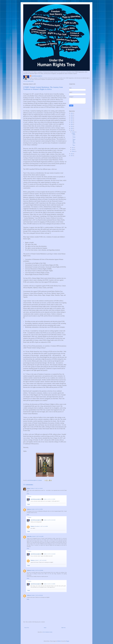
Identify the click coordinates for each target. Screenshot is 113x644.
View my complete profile (28, 81)
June (73, 148)
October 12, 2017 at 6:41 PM (38, 536)
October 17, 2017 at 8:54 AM (41, 560)
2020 (72, 125)
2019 (72, 126)
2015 (72, 156)
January (74, 151)
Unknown (29, 509)
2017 (72, 130)
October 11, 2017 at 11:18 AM (37, 488)
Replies (30, 497)
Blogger (68, 641)
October (74, 132)
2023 (72, 119)
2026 (72, 113)
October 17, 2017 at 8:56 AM (37, 595)
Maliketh (59, 641)
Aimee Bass (29, 536)
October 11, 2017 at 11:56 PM (49, 499)
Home (45, 628)
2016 (72, 154)
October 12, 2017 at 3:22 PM (37, 509)
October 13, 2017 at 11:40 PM (49, 584)
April (73, 149)
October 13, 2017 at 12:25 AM (49, 520)
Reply (28, 494)
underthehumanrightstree (37, 76)
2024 (72, 117)
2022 (72, 121)
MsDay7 (29, 488)
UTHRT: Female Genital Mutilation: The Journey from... (73, 139)
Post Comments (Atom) (48, 632)
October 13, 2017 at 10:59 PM (37, 570)
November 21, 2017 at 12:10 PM (41, 526)
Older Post (63, 628)
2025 (72, 115)
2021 (72, 123)
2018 (72, 128)
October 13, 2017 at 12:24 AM (49, 554)
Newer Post (27, 628)
